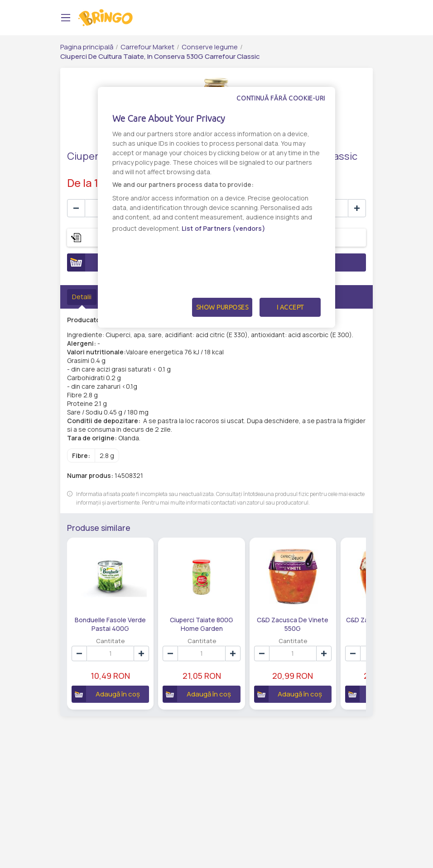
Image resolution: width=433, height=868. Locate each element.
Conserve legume (210, 47)
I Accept (290, 307)
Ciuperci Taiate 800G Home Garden (202, 624)
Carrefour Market (147, 47)
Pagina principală (87, 47)
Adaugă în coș (106, 694)
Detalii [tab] (82, 297)
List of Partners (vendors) (224, 228)
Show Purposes (222, 307)
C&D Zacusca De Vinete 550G (293, 624)
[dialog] (216, 207)
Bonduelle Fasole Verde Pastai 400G (110, 624)
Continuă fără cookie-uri (281, 98)
